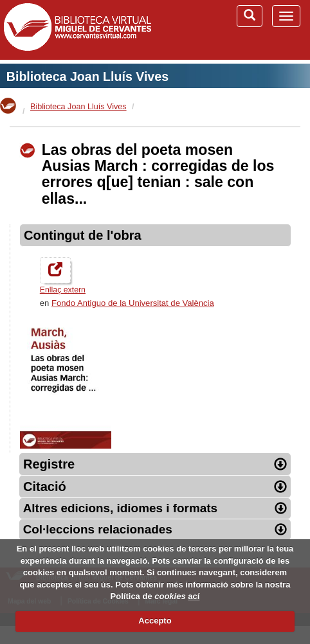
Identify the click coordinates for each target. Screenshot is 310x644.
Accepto (155, 621)
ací (194, 596)
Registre (155, 464)
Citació (155, 487)
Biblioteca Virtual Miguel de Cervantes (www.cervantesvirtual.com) (77, 30)
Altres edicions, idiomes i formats (155, 508)
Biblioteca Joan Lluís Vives (87, 76)
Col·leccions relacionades (155, 529)
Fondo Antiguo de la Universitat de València (133, 303)
